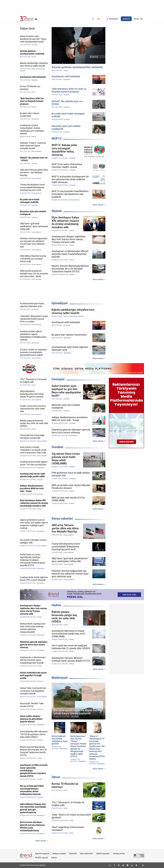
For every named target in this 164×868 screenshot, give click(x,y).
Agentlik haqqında (42, 854)
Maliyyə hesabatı (59, 854)
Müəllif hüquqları (103, 854)
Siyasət (57, 211)
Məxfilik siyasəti (41, 858)
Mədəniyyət (60, 678)
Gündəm (57, 447)
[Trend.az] (29, 19)
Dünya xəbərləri (62, 518)
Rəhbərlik (73, 854)
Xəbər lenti (27, 29)
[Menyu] (138, 19)
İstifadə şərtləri (119, 854)
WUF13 (57, 138)
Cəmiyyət (58, 379)
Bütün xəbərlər (98, 205)
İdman (56, 777)
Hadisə (56, 605)
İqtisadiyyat (60, 303)
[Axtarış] (93, 19)
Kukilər (54, 858)
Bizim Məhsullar (87, 854)
